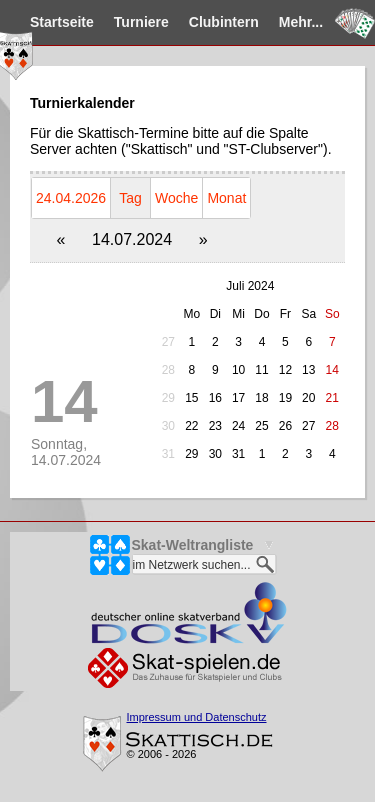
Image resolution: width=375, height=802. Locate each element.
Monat (226, 198)
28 (168, 370)
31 (168, 454)
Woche (176, 198)
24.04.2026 (71, 198)
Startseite (62, 22)
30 (168, 426)
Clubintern (224, 22)
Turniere (141, 22)
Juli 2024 (250, 286)
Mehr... (301, 22)
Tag (130, 198)
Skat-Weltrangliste (193, 545)
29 (168, 398)
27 (168, 342)
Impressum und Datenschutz (197, 717)
